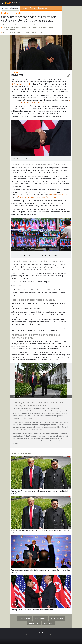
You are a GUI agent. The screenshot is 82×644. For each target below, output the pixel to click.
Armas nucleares (57, 618)
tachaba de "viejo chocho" (58, 195)
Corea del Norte (25, 618)
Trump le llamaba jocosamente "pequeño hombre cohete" (39, 197)
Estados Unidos (41, 618)
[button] (68, 380)
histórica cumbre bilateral (21, 84)
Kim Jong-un (48, 623)
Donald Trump (34, 623)
